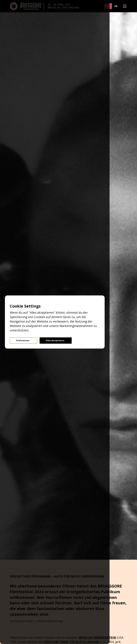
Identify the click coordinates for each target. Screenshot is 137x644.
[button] (124, 6)
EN (116, 6)
